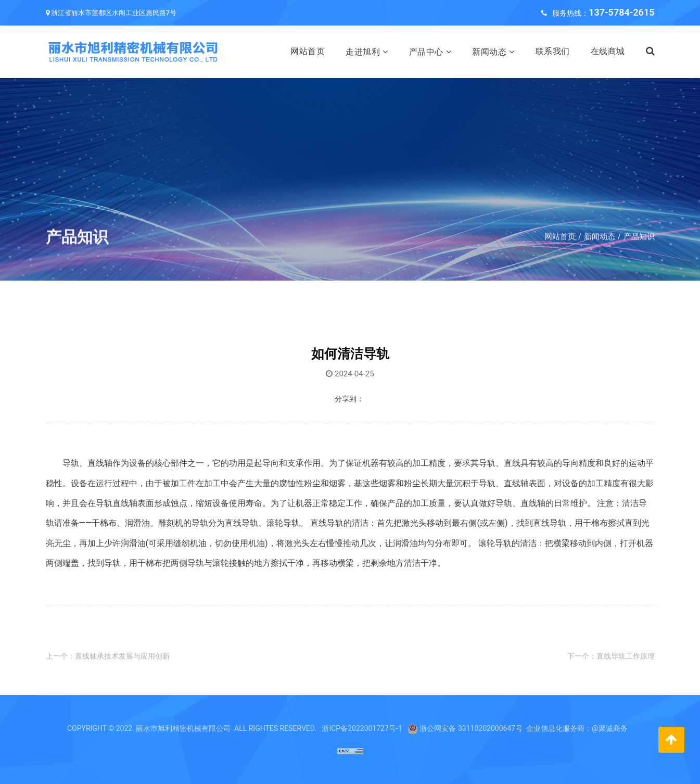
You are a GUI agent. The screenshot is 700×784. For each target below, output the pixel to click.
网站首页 (308, 51)
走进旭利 (363, 52)
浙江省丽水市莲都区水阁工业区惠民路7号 (114, 13)
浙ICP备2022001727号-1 (362, 728)
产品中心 (426, 52)
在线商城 (608, 51)
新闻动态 (489, 52)
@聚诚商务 (610, 728)
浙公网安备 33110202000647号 (471, 728)
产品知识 (639, 250)
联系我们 (553, 51)
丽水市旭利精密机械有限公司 (183, 728)
